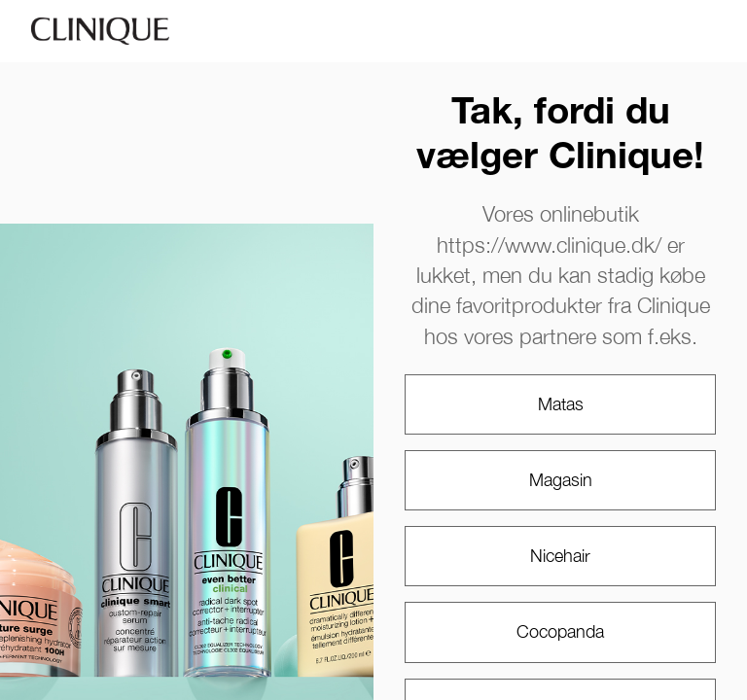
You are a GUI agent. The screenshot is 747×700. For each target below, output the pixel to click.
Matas (561, 404)
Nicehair (560, 556)
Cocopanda (560, 631)
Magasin (561, 480)
